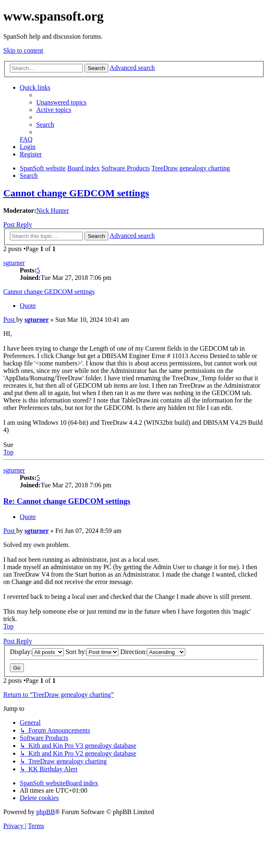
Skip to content (23, 50)
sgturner (14, 263)
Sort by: (92, 652)
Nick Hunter (53, 211)
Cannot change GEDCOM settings (76, 193)
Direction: (153, 652)
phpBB (45, 812)
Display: (37, 652)
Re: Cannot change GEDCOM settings (67, 501)
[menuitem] (61, 102)
